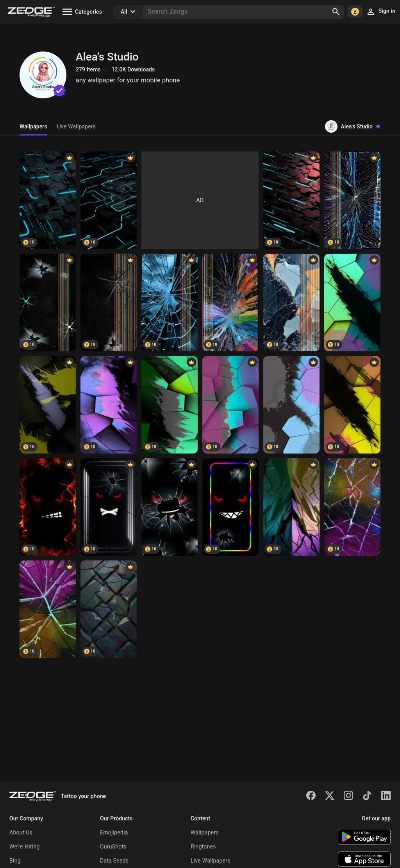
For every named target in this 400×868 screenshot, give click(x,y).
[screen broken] (352, 200)
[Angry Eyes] (230, 507)
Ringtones (203, 847)
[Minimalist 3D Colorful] (352, 302)
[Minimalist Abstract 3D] (291, 405)
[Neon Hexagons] (48, 200)
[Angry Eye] (109, 507)
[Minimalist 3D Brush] (230, 405)
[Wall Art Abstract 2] (109, 609)
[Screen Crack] (230, 302)
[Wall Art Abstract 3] (352, 507)
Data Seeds (114, 861)
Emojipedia (114, 832)
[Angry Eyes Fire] (48, 507)
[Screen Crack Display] (291, 302)
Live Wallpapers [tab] (76, 126)
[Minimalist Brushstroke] (48, 405)
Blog (15, 861)
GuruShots (113, 847)
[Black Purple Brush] (109, 405)
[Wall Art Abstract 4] (291, 507)
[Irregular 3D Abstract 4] (48, 609)
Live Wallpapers (211, 861)
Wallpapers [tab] (33, 126)
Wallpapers (205, 832)
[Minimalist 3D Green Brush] (170, 405)
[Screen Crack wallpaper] (170, 302)
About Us (21, 832)
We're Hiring (25, 847)
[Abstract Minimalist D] (352, 405)
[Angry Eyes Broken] (170, 507)
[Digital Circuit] (109, 200)
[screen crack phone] (48, 302)
